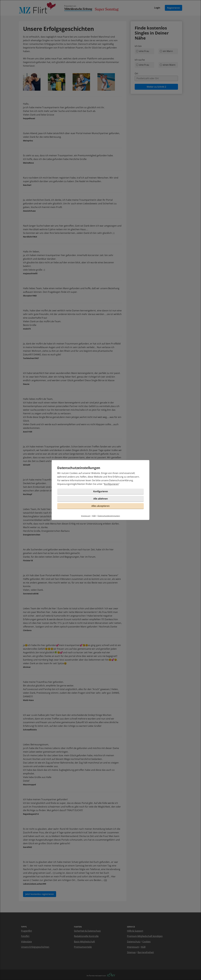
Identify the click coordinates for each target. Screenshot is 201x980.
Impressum (86, 516)
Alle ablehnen (101, 499)
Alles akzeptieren (100, 506)
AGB (94, 516)
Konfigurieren (111, 484)
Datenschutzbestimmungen (109, 516)
